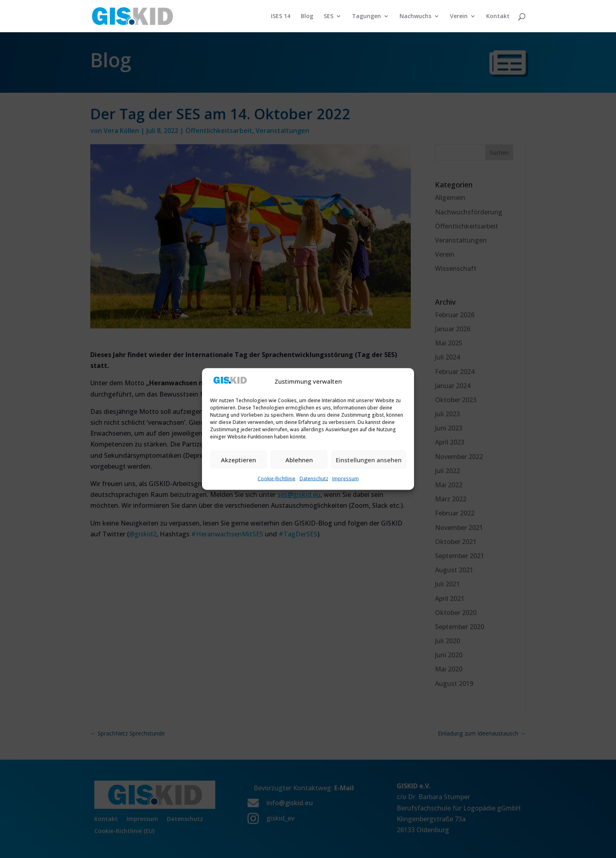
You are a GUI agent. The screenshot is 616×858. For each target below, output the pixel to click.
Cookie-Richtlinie (277, 479)
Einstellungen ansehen (369, 459)
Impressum (345, 479)
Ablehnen (299, 459)
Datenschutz (314, 479)
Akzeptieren (238, 459)
